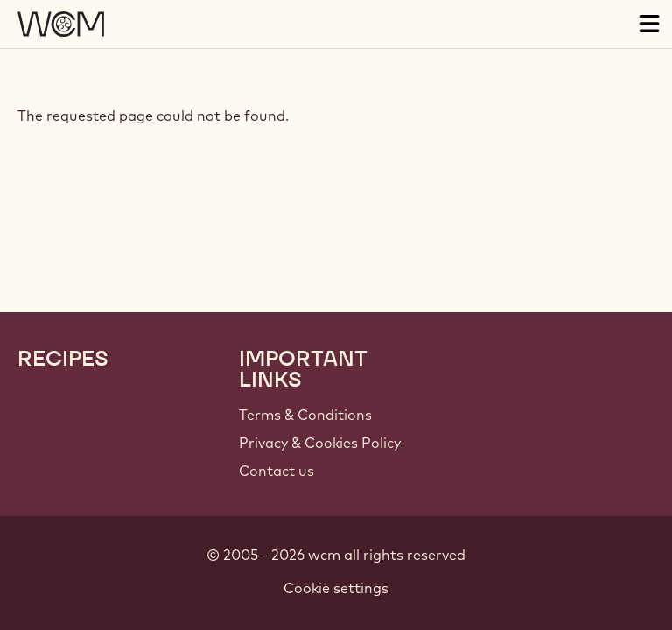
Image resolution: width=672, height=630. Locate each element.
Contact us (276, 471)
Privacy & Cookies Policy (320, 443)
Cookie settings (336, 588)
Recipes (63, 359)
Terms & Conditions (305, 415)
